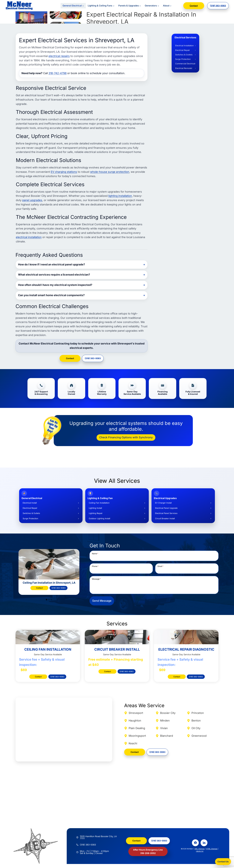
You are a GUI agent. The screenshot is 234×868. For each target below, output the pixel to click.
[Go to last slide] (20, 572)
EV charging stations (64, 172)
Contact (194, 6)
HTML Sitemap (212, 849)
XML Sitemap (200, 849)
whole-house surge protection (110, 172)
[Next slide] (78, 572)
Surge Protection (183, 59)
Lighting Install (95, 508)
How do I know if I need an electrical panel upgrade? (51, 264)
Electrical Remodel (184, 68)
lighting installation (120, 196)
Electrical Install (30, 503)
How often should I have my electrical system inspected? (55, 285)
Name (95, 554)
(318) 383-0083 (218, 6)
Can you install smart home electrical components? (51, 295)
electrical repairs (59, 56)
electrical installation (29, 237)
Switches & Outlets (184, 55)
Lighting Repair (96, 513)
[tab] (47, 600)
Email (161, 566)
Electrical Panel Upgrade (166, 508)
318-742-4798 (58, 73)
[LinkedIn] (204, 843)
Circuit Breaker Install (165, 518)
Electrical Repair (183, 50)
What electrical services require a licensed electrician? (54, 275)
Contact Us (223, 862)
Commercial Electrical (185, 64)
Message (96, 579)
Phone (95, 566)
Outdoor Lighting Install (99, 518)
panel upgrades (32, 200)
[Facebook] (195, 843)
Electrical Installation (184, 46)
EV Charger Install (163, 503)
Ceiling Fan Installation (99, 503)
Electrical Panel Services (166, 513)
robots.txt (200, 851)
